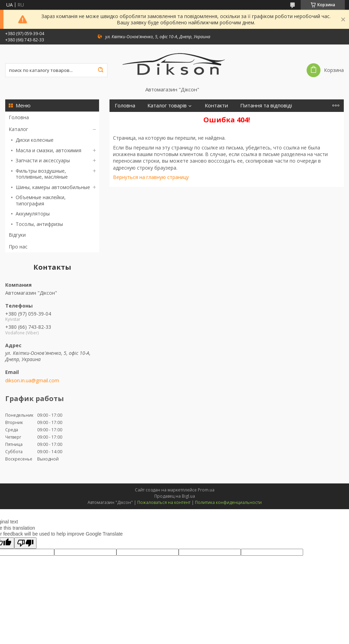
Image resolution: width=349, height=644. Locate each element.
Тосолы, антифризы (39, 224)
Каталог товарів (167, 105)
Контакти (216, 105)
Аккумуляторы (33, 214)
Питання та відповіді (266, 105)
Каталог (18, 129)
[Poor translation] (25, 543)
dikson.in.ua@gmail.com (32, 381)
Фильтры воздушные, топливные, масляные (42, 174)
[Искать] (100, 70)
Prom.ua (206, 490)
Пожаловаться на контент (164, 502)
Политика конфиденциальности (228, 502)
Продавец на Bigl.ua (175, 496)
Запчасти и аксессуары (43, 160)
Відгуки (17, 235)
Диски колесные (35, 140)
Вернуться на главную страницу (151, 177)
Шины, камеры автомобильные (53, 187)
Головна (19, 117)
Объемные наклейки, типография (41, 200)
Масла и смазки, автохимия (48, 150)
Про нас (18, 247)
